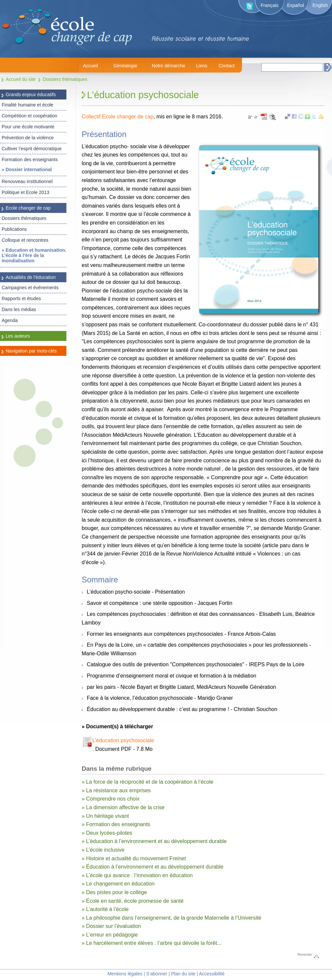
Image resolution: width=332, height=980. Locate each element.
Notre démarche (168, 66)
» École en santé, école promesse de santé (133, 901)
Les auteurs (18, 336)
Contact (226, 66)
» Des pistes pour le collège (114, 892)
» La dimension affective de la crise (123, 807)
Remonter (305, 955)
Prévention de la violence (28, 138)
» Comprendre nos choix (111, 799)
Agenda (10, 320)
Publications (14, 229)
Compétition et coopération (29, 116)
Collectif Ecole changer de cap (118, 117)
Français (270, 5)
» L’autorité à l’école (105, 909)
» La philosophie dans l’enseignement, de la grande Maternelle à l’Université (171, 918)
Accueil (90, 66)
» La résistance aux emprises (116, 790)
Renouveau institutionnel (27, 181)
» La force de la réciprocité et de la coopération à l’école (148, 782)
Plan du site (183, 974)
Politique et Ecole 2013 (25, 192)
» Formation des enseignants (116, 824)
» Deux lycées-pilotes (107, 833)
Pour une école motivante (28, 127)
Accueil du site (21, 79)
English (320, 5)
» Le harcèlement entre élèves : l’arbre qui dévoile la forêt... (152, 943)
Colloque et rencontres (25, 240)
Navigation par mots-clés (31, 351)
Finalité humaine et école (28, 105)
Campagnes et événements (30, 288)
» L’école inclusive (103, 850)
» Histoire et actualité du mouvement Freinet (134, 858)
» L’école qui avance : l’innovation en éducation (137, 875)
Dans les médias (19, 309)
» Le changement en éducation (118, 884)
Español (296, 5)
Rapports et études (21, 298)
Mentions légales (125, 974)
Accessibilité (212, 974)
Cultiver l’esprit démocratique (32, 149)
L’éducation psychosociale (123, 740)
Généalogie (125, 66)
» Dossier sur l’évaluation (111, 926)
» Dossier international (27, 169)
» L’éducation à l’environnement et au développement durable (154, 841)
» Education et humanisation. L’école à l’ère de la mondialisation (34, 255)
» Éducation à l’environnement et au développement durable (153, 867)
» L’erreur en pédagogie (110, 935)
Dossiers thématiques (65, 79)
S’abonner (157, 974)
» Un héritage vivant (105, 816)
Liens (202, 66)
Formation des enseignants (30, 160)
